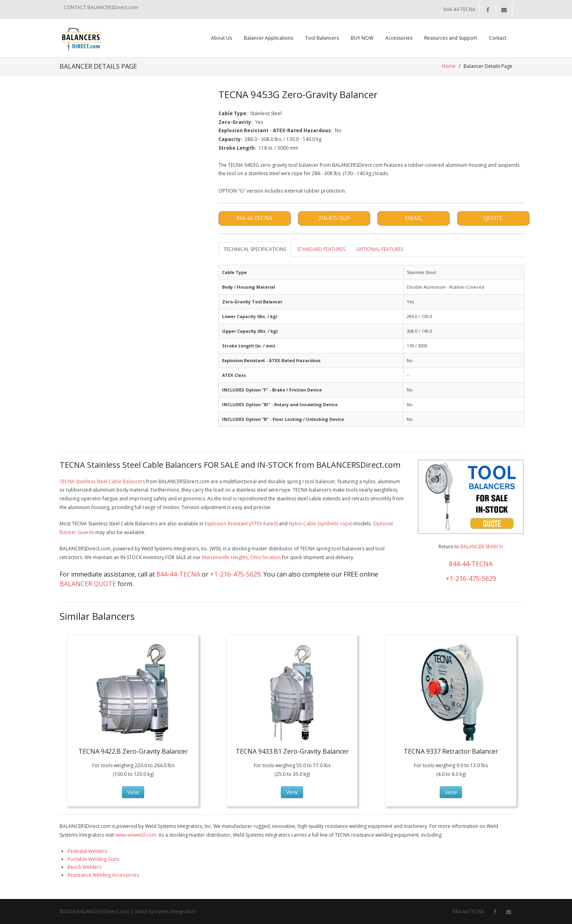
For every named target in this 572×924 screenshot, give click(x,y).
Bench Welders (84, 867)
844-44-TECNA (178, 574)
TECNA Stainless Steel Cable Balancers (102, 481)
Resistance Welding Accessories (103, 875)
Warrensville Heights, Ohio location (241, 557)
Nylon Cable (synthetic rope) (321, 524)
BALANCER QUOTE (88, 584)
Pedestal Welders (87, 851)
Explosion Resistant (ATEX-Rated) (241, 524)
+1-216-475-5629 (235, 574)
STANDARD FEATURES (321, 249)
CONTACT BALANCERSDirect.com (101, 7)
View (133, 792)
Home (449, 66)
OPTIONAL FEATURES (380, 249)
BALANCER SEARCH (482, 547)
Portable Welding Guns (93, 859)
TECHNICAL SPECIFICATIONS (255, 249)
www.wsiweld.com (136, 835)
